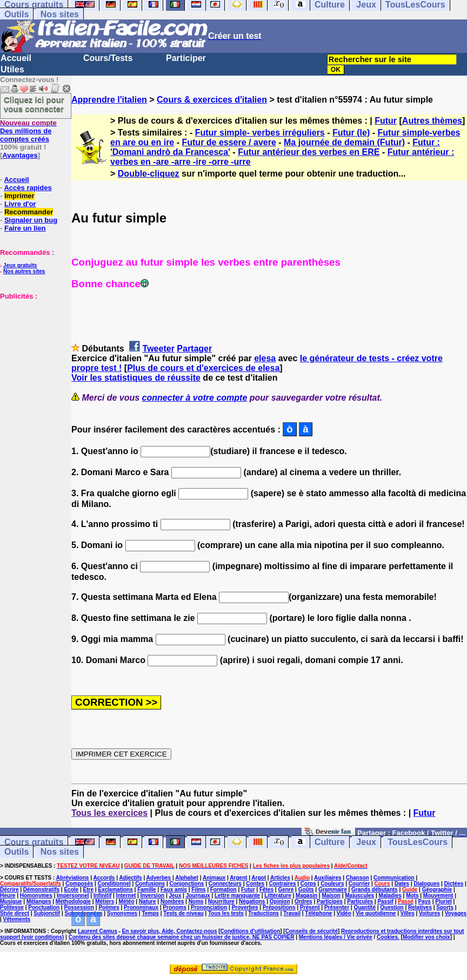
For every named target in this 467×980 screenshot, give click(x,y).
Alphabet (187, 878)
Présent (310, 907)
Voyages (456, 913)
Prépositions (279, 907)
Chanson (358, 878)
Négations (252, 901)
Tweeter (159, 349)
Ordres (303, 901)
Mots (412, 895)
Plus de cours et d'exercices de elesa (203, 368)
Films (198, 890)
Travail (292, 913)
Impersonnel (73, 895)
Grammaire (333, 890)
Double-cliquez (149, 174)
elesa (265, 358)
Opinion (280, 901)
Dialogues (427, 884)
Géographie (437, 890)
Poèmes (109, 907)
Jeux (366, 842)
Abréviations (73, 878)
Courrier (359, 884)
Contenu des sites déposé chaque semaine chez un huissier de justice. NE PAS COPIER (182, 937)
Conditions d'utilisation (251, 931)
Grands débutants (375, 890)
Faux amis (174, 890)
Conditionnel (114, 884)
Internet (126, 895)
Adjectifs (130, 878)
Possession (79, 907)
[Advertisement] (32, 354)
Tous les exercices (109, 813)
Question (392, 907)
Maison (331, 895)
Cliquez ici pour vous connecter (34, 104)
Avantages (20, 155)
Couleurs (332, 884)
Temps (150, 913)
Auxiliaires (328, 878)
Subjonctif (47, 913)
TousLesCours (418, 842)
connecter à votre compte (195, 398)
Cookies (387, 937)
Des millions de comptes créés (28, 131)
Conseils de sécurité (312, 931)
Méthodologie (73, 901)
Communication (394, 878)
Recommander (29, 212)
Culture (330, 842)
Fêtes (266, 890)
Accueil (16, 58)
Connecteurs (225, 884)
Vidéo (344, 913)
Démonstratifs (41, 890)
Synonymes (122, 913)
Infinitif (102, 895)
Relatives (420, 907)
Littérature (278, 895)
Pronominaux (141, 907)
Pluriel (443, 901)
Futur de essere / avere (229, 142)
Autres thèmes (432, 121)
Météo (127, 901)
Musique (11, 901)
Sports (445, 907)
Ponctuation (44, 907)
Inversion (152, 895)
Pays (425, 901)
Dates (402, 884)
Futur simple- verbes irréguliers (260, 133)
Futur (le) (351, 133)
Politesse (12, 907)
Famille (146, 890)
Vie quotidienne (376, 913)
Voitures (429, 913)
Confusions (150, 884)
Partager (194, 349)
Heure (8, 895)
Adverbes (159, 878)
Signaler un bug (31, 220)
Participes (330, 901)
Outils (16, 14)
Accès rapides (28, 188)
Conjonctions (186, 884)
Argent (238, 878)
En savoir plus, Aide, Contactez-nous (170, 931)
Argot (259, 878)
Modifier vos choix (426, 937)
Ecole (71, 890)
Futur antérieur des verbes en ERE (309, 152)
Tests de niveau (183, 913)
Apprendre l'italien (109, 100)
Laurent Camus (98, 931)
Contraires (282, 884)
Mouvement (438, 895)
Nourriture (221, 901)
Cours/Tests (108, 58)
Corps (308, 884)
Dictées (454, 884)
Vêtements (17, 919)
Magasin (306, 895)
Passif (385, 901)
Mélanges (39, 901)
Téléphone (318, 913)
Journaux (198, 895)
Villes (408, 913)
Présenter (337, 907)
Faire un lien (25, 228)
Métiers (105, 901)
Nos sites (60, 14)
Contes (255, 884)
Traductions (263, 913)
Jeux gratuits (20, 265)
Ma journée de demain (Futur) (344, 142)
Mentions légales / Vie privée (336, 937)
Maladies (390, 895)
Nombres (172, 901)
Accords (104, 878)
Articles (280, 878)
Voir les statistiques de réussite (136, 378)
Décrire (9, 890)
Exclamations (115, 890)
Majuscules (359, 895)
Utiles (12, 69)
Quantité (365, 907)
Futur (386, 121)
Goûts (306, 890)
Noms (196, 901)
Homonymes (36, 895)
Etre (88, 890)
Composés (79, 884)
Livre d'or (20, 204)
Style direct (15, 913)
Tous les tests (226, 913)
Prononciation (209, 907)
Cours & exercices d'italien (212, 100)
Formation (224, 890)
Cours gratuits (34, 842)
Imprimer (19, 196)
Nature (148, 901)
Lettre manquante (237, 895)
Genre (286, 890)
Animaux (214, 878)
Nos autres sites (24, 271)
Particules (360, 901)
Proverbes (245, 907)
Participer (186, 58)
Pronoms (174, 907)
